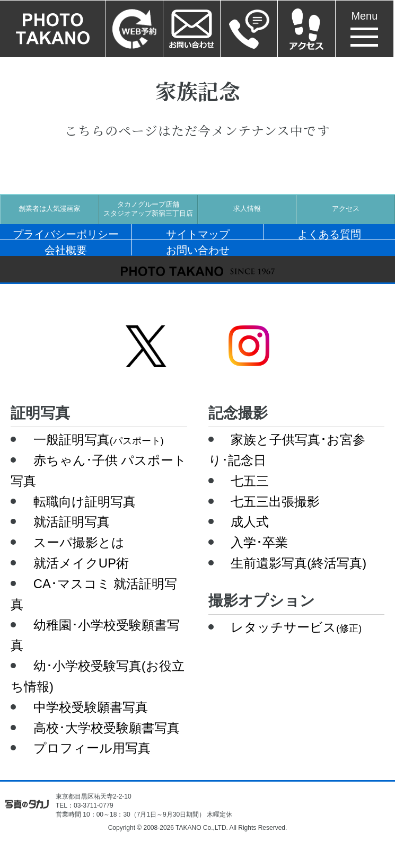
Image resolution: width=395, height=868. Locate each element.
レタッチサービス (296, 627)
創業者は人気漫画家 (50, 209)
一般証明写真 (99, 440)
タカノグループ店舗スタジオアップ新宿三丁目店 (148, 209)
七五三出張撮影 (275, 502)
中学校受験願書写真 (91, 707)
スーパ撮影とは (79, 542)
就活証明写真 (72, 522)
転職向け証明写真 (85, 502)
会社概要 (66, 250)
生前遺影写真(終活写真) (299, 563)
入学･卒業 (259, 542)
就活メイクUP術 (81, 563)
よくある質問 (329, 234)
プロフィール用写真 (92, 748)
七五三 (250, 481)
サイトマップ (198, 234)
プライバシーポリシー (66, 234)
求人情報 (247, 209)
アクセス (346, 209)
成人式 (250, 522)
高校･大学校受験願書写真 (107, 728)
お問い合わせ (198, 250)
